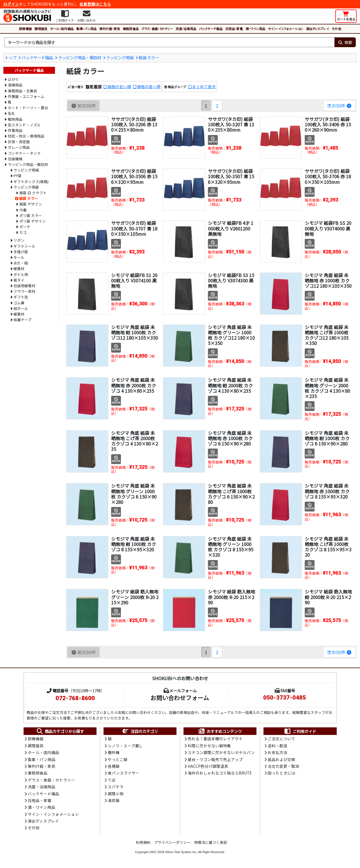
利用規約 (143, 842)
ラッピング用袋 (120, 57)
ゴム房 (19, 303)
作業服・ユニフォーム (26, 96)
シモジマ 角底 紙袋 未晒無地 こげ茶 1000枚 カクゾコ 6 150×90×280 (231, 494)
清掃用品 (15, 85)
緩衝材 (19, 269)
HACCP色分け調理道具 (208, 766)
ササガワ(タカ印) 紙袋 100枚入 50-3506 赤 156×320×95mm (134, 176)
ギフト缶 (21, 297)
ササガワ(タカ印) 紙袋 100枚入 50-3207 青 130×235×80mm (231, 124)
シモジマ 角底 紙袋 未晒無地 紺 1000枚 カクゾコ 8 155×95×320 (134, 544)
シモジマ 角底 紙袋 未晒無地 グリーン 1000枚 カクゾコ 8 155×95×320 (231, 547)
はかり (13, 79)
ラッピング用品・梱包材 (80, 57)
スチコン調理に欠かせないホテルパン (221, 752)
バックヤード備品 (211, 29)
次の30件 (339, 106)
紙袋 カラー (149, 57)
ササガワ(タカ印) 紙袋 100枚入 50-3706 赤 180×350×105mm (328, 176)
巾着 (23, 210)
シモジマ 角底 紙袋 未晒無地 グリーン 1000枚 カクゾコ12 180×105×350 (231, 335)
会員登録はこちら (95, 4)
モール (19, 257)
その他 (336, 29)
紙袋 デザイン (31, 204)
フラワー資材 (24, 291)
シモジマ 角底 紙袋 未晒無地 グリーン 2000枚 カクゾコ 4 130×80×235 (327, 388)
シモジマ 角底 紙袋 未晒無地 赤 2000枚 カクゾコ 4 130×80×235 (134, 385)
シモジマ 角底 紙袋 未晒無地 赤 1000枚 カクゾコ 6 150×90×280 (230, 438)
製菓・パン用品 (86, 29)
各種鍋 (114, 766)
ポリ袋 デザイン (33, 221)
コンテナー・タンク (24, 153)
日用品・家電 (234, 29)
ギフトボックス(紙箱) (31, 181)
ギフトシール (24, 246)
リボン (19, 240)
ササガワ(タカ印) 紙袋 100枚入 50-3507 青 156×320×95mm (231, 176)
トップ (11, 57)
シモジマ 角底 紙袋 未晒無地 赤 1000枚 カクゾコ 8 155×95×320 (327, 491)
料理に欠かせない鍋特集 (209, 746)
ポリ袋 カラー (31, 215)
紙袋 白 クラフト (33, 193)
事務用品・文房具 (22, 91)
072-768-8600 (75, 698)
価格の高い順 (149, 86)
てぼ (112, 780)
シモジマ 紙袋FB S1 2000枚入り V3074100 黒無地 (134, 280)
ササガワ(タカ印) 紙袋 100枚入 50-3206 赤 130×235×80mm (134, 124)
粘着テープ (22, 320)
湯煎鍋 (114, 800)
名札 (12, 113)
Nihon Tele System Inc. (181, 852)
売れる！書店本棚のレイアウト (215, 739)
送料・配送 (278, 746)
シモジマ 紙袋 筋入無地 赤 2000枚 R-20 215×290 (231, 597)
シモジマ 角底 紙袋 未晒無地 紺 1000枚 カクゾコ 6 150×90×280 (327, 438)
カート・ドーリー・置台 (28, 108)
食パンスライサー (124, 773)
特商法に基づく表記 (211, 842)
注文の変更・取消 (283, 766)
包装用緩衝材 (24, 286)
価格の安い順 (119, 86)
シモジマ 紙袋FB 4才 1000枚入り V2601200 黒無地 (231, 228)
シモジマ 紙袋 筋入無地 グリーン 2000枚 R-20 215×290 (135, 597)
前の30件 (83, 106)
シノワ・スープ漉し (125, 746)
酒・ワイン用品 (255, 29)
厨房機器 (25, 29)
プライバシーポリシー (172, 842)
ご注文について (281, 739)
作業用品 (15, 130)
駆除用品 (15, 119)
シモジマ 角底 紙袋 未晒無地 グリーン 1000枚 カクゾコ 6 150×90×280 (134, 494)
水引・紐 (21, 263)
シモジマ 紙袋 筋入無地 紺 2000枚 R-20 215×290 (328, 597)
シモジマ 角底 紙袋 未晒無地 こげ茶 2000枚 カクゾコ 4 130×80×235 (135, 441)
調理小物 (116, 794)
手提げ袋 (21, 252)
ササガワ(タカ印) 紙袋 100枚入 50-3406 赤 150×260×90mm (328, 124)
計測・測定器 (19, 142)
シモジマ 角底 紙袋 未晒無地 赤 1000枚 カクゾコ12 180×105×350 (328, 280)
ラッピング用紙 (26, 170)
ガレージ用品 (19, 147)
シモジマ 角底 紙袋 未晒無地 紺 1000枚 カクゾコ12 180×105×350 (135, 332)
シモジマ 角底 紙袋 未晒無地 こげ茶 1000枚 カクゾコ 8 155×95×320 (328, 547)
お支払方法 (278, 752)
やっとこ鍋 (118, 759)
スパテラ (116, 787)
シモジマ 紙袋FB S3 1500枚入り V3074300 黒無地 (231, 280)
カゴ (23, 232)
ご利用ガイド (300, 731)
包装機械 (15, 159)
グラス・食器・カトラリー (157, 29)
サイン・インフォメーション (286, 29)
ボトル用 (21, 274)
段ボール (21, 308)
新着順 (96, 86)
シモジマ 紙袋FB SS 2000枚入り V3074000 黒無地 (328, 228)
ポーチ (25, 227)
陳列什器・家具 (110, 29)
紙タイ (19, 280)
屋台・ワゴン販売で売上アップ (215, 759)
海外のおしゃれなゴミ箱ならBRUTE (220, 773)
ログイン (11, 4)
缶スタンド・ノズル (24, 125)
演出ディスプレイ (317, 29)
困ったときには (281, 773)
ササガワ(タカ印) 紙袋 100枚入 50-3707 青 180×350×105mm (134, 228)
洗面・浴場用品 (186, 29)
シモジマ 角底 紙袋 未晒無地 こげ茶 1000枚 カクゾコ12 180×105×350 (327, 335)
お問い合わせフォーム (180, 698)
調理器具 (41, 29)
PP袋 (18, 176)
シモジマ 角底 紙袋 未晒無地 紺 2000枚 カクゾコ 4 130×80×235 (230, 385)
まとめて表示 (204, 86)
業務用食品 (131, 29)
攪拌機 (114, 752)
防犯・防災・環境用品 (26, 136)
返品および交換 (281, 759)
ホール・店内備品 (62, 29)
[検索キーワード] (169, 42)
